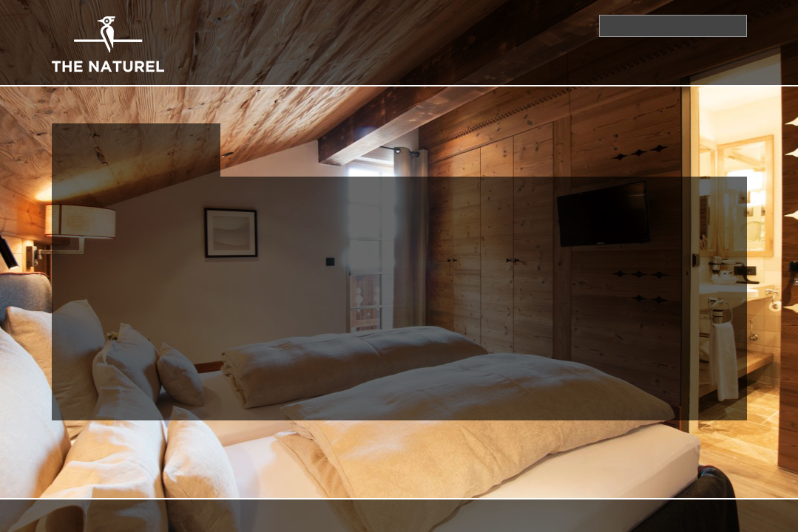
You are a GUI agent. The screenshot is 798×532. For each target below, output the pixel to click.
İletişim (342, 25)
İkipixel (377, 515)
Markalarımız (490, 72)
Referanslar (710, 72)
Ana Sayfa (395, 25)
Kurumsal (303, 72)
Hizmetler (418, 72)
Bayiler (517, 25)
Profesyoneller (629, 72)
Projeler (557, 72)
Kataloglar (459, 25)
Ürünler (361, 72)
